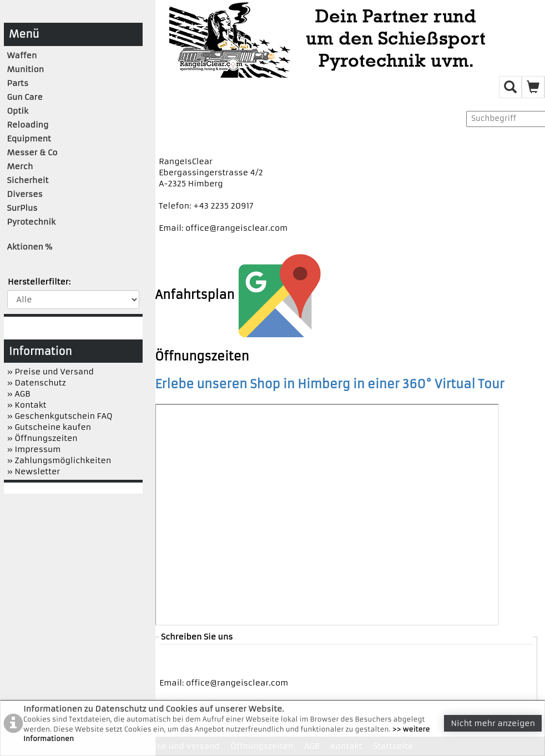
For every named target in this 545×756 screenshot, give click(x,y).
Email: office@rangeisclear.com (223, 228)
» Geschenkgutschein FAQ (60, 416)
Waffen (22, 55)
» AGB (19, 394)
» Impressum (34, 449)
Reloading (28, 125)
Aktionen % (30, 247)
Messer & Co (32, 153)
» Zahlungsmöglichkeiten (59, 460)
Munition (26, 69)
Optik (18, 111)
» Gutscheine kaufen (49, 427)
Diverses (25, 194)
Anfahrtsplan (238, 295)
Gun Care (25, 97)
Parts (18, 83)
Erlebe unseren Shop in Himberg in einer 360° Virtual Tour (330, 384)
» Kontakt (27, 405)
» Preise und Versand (51, 372)
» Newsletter (34, 471)
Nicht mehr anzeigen (493, 723)
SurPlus (22, 208)
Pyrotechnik (31, 222)
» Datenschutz (37, 383)
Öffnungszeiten (202, 356)
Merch (20, 166)
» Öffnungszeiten (42, 438)
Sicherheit (28, 180)
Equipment (29, 139)
